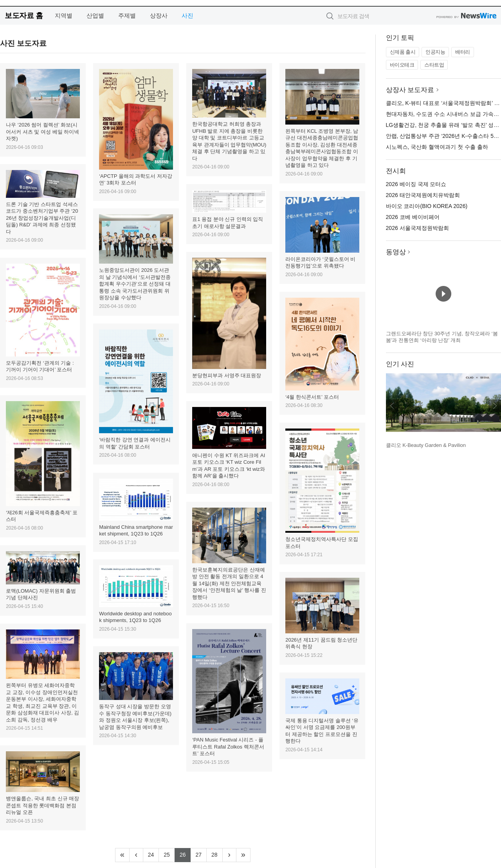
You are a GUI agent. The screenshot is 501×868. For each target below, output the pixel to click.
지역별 (64, 15)
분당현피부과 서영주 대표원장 (227, 375)
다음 (495, 406)
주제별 (127, 15)
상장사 (159, 15)
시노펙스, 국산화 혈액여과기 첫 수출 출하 (437, 147)
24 (154, 854)
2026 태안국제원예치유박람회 (423, 195)
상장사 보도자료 (410, 90)
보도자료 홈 (24, 15)
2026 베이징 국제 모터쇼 (416, 184)
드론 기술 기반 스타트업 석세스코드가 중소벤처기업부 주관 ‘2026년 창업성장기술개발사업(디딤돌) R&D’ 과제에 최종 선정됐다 (42, 218)
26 (185, 854)
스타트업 (434, 65)
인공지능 (435, 52)
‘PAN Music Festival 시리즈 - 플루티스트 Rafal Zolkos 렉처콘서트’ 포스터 (228, 747)
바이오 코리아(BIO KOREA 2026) (427, 206)
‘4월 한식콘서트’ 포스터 (312, 397)
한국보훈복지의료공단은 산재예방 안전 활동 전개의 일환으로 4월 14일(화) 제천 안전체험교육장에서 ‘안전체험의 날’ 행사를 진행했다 (229, 583)
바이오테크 (402, 65)
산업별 (95, 15)
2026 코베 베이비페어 (413, 217)
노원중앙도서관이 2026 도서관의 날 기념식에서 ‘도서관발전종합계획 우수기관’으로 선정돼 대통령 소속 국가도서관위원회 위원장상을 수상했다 (135, 284)
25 (169, 854)
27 (201, 854)
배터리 (463, 52)
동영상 (396, 252)
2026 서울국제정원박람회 (417, 228)
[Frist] (122, 855)
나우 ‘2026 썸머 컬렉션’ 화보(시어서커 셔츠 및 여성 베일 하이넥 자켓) (42, 132)
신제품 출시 (403, 52)
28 (217, 854)
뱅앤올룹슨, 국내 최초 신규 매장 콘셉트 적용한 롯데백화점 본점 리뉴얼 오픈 (42, 805)
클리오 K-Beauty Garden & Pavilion (426, 445)
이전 (392, 406)
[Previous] (136, 855)
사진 (187, 15)
